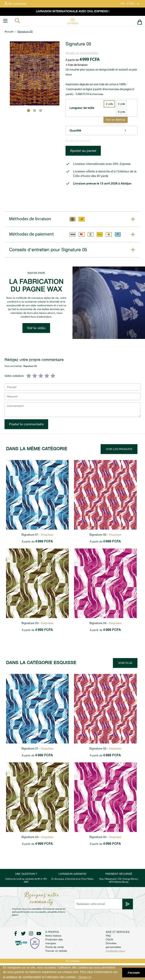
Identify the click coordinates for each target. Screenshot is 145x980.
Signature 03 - (37, 623)
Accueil (9, 31)
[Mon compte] (18, 4)
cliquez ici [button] (85, 977)
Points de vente (55, 947)
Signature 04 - (105, 623)
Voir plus (125, 663)
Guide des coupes (78, 140)
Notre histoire (53, 936)
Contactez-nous (115, 951)
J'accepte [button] (134, 973)
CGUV (110, 939)
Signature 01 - (37, 535)
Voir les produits (119, 449)
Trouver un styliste (56, 951)
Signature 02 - (105, 535)
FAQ (108, 936)
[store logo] (72, 21)
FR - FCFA (130, 4)
